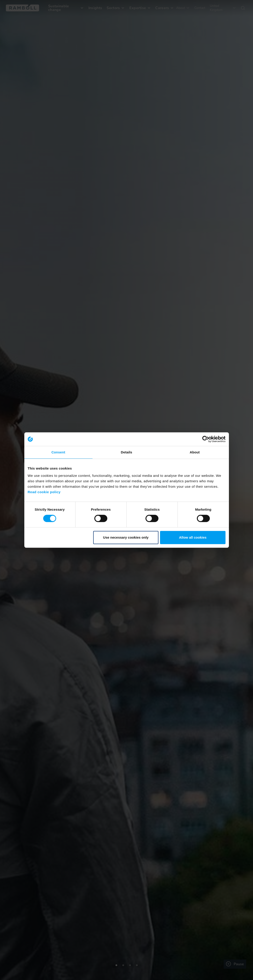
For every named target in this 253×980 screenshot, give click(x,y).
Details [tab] (127, 452)
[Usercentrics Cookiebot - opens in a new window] (206, 439)
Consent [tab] (58, 452)
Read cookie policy (44, 492)
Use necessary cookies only (126, 537)
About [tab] (195, 452)
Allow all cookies (193, 537)
